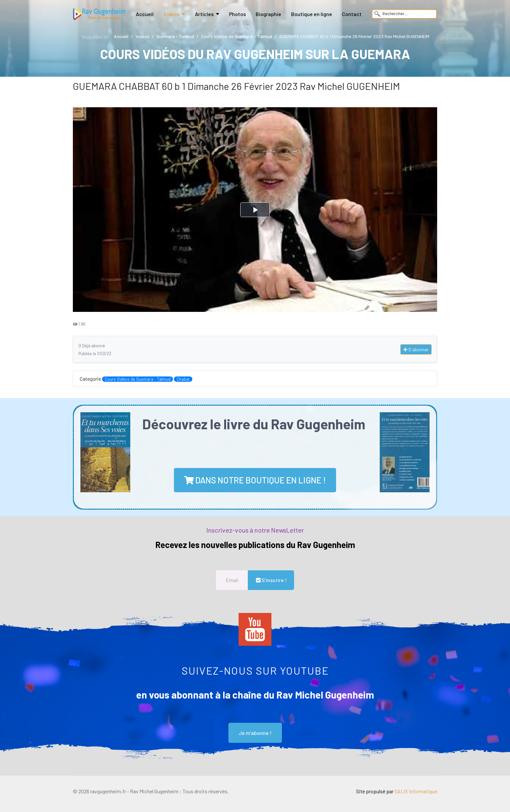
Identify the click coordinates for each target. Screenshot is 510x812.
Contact (352, 14)
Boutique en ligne (312, 14)
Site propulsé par (397, 791)
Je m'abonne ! (255, 733)
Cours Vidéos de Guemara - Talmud (138, 379)
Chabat (183, 379)
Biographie (268, 14)
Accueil (145, 14)
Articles (204, 14)
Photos (237, 14)
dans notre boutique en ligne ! (255, 480)
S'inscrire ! (271, 580)
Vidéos (171, 14)
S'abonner (416, 349)
